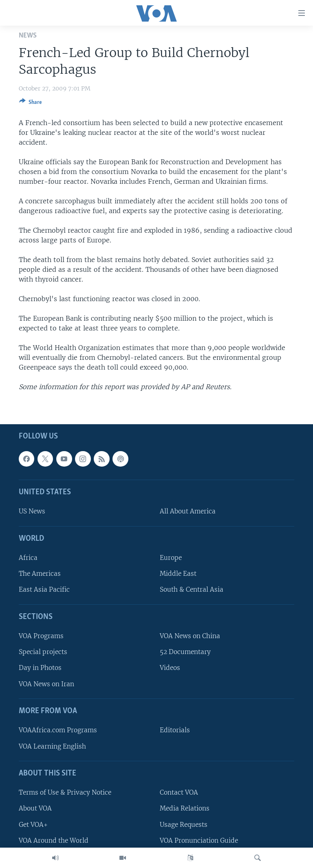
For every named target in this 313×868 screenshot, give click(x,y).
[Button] (31, 104)
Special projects (43, 652)
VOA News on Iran (46, 684)
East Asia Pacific (44, 590)
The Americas (40, 574)
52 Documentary (185, 652)
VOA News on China (190, 636)
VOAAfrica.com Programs (58, 730)
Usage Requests (184, 825)
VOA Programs (41, 636)
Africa (28, 558)
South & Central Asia (192, 590)
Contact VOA (179, 792)
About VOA (35, 809)
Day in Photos (40, 668)
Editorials (175, 730)
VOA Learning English (52, 746)
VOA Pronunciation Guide (199, 840)
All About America (188, 512)
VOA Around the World (54, 840)
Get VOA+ (33, 825)
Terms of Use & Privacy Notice (65, 792)
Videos (170, 668)
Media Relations (185, 809)
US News (32, 512)
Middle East (178, 574)
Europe (171, 558)
